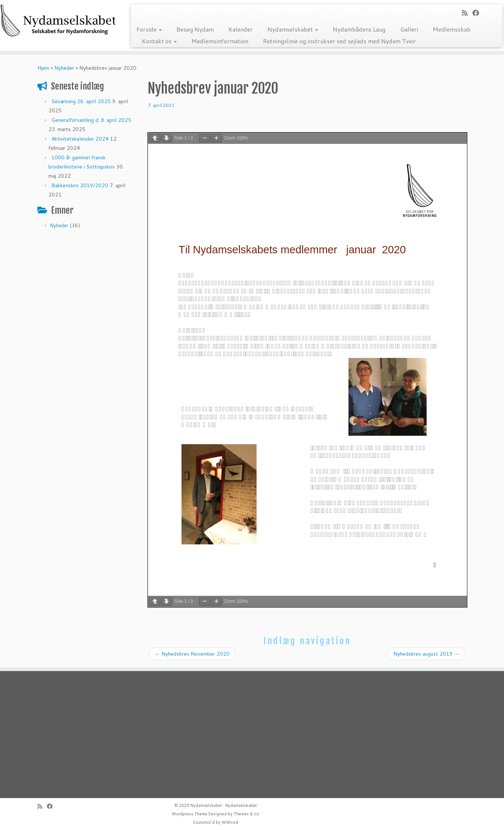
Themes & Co (246, 814)
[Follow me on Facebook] (478, 13)
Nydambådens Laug (359, 29)
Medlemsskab (452, 29)
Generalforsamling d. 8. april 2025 (91, 120)
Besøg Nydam (195, 29)
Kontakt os (159, 41)
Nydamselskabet (293, 29)
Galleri (409, 29)
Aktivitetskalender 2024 (80, 139)
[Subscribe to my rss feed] (467, 13)
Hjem (43, 68)
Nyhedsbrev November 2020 (192, 654)
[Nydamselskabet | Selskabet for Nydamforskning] (58, 21)
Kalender (241, 29)
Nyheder (64, 68)
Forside (149, 29)
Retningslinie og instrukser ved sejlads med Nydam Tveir (339, 41)
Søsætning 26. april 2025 (81, 101)
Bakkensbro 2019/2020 (80, 185)
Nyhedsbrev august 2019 (426, 654)
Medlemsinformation (220, 41)
